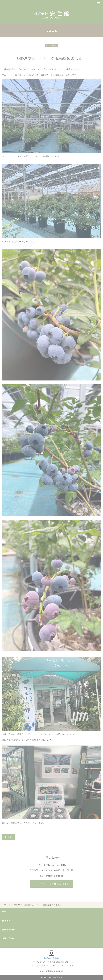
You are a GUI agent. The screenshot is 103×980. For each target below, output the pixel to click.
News (17, 905)
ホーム (7, 905)
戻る (8, 837)
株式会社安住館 (52, 958)
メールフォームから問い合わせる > (52, 884)
